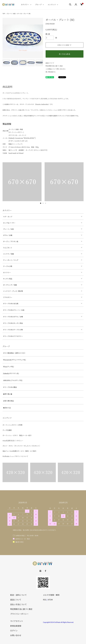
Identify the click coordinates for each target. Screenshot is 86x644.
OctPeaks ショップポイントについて (15, 456)
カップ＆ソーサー (9, 223)
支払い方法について (18, 604)
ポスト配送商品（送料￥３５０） (15, 353)
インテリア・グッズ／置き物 (13, 291)
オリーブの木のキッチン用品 (13, 323)
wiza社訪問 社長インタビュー (13, 441)
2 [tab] (43, 203)
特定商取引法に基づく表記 (54, 66)
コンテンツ (52, 5)
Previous (6, 38)
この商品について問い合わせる (56, 69)
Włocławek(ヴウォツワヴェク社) (14, 360)
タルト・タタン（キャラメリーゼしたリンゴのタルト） (22, 446)
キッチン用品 (8, 279)
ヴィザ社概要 (7, 430)
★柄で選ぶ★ (8, 394)
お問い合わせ (16, 635)
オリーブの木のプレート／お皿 (14, 310)
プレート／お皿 (11, 13)
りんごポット (8, 248)
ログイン (14, 630)
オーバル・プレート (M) (24, 13)
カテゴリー (25, 5)
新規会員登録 (16, 626)
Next (40, 38)
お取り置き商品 (8, 401)
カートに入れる (64, 54)
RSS (45, 600)
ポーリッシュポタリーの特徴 (12, 425)
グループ (38, 5)
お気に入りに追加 (64, 45)
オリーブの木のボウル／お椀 (13, 317)
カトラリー (7, 272)
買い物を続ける (51, 72)
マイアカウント (17, 621)
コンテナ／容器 (8, 254)
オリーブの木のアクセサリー (13, 336)
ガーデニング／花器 (10, 285)
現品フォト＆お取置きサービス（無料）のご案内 (19, 451)
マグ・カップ (8, 217)
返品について (50, 63)
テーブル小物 (8, 266)
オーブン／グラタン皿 (11, 241)
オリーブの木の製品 (10, 387)
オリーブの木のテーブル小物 (13, 330)
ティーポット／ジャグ (11, 260)
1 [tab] (41, 203)
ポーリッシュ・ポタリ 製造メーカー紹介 (17, 435)
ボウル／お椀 (8, 235)
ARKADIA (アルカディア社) (13, 380)
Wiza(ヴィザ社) (8, 367)
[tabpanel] (22, 182)
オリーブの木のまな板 (11, 303)
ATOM (50, 600)
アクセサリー (8, 297)
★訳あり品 (7, 408)
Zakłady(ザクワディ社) (11, 373)
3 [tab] (45, 203)
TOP (4, 13)
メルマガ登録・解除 (51, 595)
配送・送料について (18, 595)
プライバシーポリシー (19, 614)
